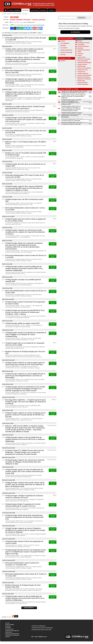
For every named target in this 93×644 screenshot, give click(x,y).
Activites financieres (83, 73)
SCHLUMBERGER (64, 43)
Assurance (80, 54)
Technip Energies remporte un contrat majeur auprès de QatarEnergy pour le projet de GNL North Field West (25, 364)
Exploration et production (84, 79)
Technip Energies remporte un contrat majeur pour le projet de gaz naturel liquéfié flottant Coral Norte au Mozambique (24, 81)
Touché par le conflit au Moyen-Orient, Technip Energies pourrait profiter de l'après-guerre (25, 107)
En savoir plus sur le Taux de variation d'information (30, 25)
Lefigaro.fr (54, 400)
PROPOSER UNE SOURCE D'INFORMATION (42, 628)
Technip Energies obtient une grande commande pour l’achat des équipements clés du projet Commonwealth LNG (24, 517)
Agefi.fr (55, 49)
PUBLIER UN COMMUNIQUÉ (39, 626)
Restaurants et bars (83, 70)
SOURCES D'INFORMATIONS (12, 634)
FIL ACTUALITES (9, 629)
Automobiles (81, 45)
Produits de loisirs (82, 64)
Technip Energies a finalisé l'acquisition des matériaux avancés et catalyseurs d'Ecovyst (24, 497)
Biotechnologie (82, 66)
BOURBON (62, 46)
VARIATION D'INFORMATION (12, 631)
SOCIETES (25, 10)
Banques (80, 41)
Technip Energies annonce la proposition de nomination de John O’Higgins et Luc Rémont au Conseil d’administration (26, 334)
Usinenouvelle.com (52, 426)
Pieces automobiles (83, 61)
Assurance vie (81, 72)
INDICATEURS (9, 632)
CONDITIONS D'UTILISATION (12, 635)
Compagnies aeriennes (84, 43)
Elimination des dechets (84, 59)
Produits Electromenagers (84, 63)
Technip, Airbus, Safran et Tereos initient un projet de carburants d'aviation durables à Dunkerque (24, 50)
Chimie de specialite (83, 84)
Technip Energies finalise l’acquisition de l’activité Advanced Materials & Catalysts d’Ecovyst (23, 505)
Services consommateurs (84, 68)
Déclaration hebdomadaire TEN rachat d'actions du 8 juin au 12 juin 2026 (72, 120)
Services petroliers (17, 14)
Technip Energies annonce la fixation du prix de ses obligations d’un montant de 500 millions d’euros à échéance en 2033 (23, 94)
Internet (80, 55)
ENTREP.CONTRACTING (65, 50)
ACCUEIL (7, 623)
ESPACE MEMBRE (14, 10)
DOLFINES (62, 55)
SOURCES (43, 10)
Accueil (4, 14)
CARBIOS (62, 61)
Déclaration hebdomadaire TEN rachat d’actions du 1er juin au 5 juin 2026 (72, 123)
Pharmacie (80, 48)
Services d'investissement (84, 75)
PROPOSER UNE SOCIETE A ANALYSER (42, 630)
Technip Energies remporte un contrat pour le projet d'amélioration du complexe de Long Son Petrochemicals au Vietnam (25, 232)
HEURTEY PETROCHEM (65, 52)
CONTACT (52, 10)
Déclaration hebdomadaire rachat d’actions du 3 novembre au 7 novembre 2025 (22, 564)
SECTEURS (34, 10)
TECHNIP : (12, 617)
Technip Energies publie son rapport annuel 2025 (22, 323)
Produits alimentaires (83, 46)
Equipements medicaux (84, 50)
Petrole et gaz (81, 81)
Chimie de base (82, 57)
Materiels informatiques (84, 77)
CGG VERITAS (63, 48)
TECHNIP (25, 14)
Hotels (79, 52)
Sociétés (9, 14)
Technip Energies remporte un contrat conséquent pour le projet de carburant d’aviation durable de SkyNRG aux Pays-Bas (25, 415)
